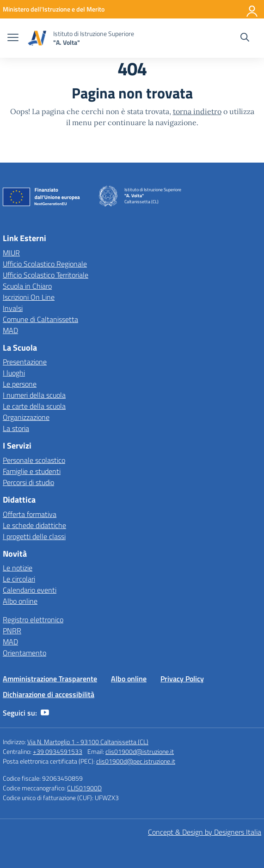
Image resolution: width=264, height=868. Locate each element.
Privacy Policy (182, 679)
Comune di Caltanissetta (40, 319)
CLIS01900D (84, 788)
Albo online (20, 601)
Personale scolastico (34, 460)
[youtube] (45, 713)
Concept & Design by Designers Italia (205, 832)
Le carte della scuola (34, 406)
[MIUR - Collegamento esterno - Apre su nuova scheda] (54, 9)
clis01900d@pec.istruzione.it (136, 761)
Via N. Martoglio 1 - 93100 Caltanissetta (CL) (88, 742)
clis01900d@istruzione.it (140, 751)
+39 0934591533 (58, 751)
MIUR (11, 253)
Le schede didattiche (34, 525)
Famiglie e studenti (32, 471)
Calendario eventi (30, 590)
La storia (16, 428)
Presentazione (25, 362)
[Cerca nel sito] (245, 38)
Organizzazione (26, 417)
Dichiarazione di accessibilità (49, 694)
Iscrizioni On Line (29, 297)
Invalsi (13, 308)
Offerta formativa (30, 514)
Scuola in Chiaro (27, 286)
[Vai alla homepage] (37, 38)
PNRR (12, 631)
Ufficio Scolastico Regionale (45, 264)
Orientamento (25, 653)
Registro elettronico (33, 619)
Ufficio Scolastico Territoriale (46, 275)
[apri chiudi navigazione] (13, 38)
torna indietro (197, 111)
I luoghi (14, 373)
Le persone (20, 384)
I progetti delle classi (34, 536)
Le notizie (18, 568)
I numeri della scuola (34, 395)
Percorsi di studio (28, 482)
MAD (10, 330)
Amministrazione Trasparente (50, 679)
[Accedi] (252, 9)
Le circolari (19, 579)
